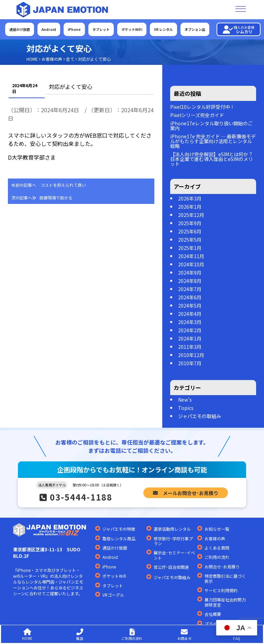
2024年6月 (190, 297)
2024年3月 (190, 322)
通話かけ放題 (20, 29)
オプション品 (195, 29)
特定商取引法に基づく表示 (225, 579)
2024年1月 (190, 338)
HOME (32, 59)
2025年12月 (191, 215)
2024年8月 (190, 281)
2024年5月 (190, 306)
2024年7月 (190, 289)
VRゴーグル (113, 595)
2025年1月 (190, 248)
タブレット (101, 29)
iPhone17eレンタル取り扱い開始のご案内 (211, 126)
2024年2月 (190, 330)
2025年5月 (190, 240)
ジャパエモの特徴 (119, 529)
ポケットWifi (114, 576)
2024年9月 (190, 273)
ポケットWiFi (132, 29)
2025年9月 (190, 223)
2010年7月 (190, 363)
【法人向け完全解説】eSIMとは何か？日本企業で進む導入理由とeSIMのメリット (212, 159)
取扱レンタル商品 (119, 539)
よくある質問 (217, 548)
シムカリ (239, 30)
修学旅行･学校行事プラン (173, 541)
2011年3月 (190, 347)
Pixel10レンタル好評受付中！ (202, 107)
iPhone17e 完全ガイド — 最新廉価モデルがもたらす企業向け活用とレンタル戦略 (213, 141)
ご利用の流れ (217, 557)
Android (49, 29)
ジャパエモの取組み (200, 416)
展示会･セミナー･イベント (174, 555)
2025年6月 (190, 231)
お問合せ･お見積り (222, 567)
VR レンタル (163, 29)
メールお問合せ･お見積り (186, 493)
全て (70, 59)
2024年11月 (191, 256)
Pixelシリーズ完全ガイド (197, 115)
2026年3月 (190, 198)
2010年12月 (191, 355)
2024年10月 (191, 264)
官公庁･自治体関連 (171, 567)
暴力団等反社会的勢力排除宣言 (225, 602)
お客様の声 (52, 59)
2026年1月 (190, 207)
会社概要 (213, 614)
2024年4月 (190, 314)
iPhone (74, 29)
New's (185, 400)
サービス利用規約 (221, 590)
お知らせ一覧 (217, 529)
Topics (186, 408)
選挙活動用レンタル (172, 529)
